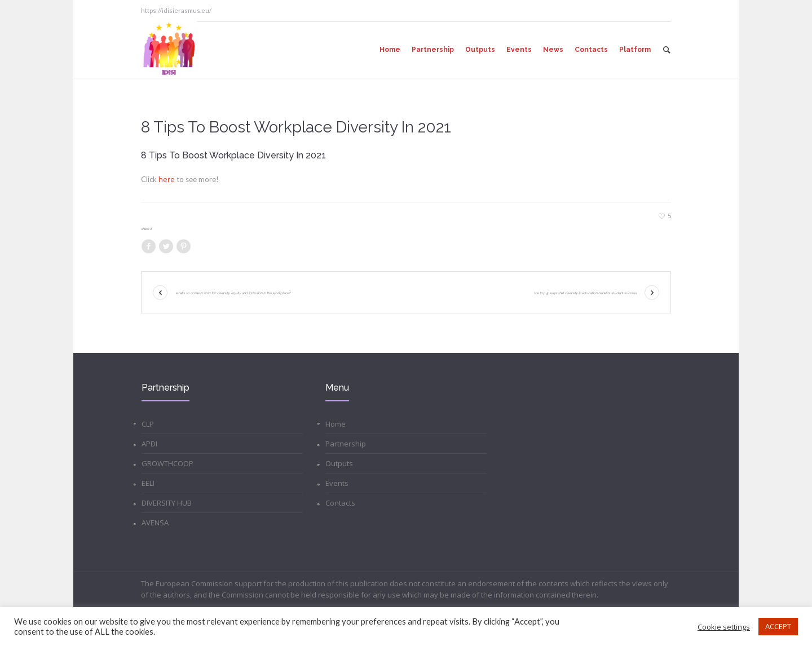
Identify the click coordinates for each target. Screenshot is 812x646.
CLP (148, 424)
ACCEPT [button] (778, 626)
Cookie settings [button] (724, 627)
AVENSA (155, 523)
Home (336, 424)
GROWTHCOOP (167, 463)
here (167, 179)
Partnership (346, 444)
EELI (148, 483)
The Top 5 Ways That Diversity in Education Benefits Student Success (585, 293)
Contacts (340, 503)
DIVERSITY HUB (167, 503)
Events (337, 483)
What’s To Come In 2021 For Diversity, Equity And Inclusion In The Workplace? (233, 293)
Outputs (339, 463)
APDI (149, 444)
